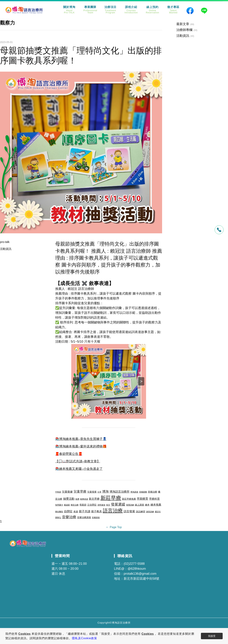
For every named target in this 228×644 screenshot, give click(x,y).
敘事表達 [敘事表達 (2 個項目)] (84, 499)
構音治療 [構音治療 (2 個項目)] (75, 505)
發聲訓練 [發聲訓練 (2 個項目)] (130, 505)
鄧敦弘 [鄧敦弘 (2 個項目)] (58, 517)
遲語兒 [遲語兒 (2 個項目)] (158, 512)
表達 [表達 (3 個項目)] (76, 512)
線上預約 (153, 10)
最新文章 (183, 24)
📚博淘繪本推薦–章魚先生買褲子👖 (81, 439)
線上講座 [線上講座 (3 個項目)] (139, 505)
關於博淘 (69, 10)
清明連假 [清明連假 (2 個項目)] (101, 505)
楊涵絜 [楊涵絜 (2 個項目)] (67, 505)
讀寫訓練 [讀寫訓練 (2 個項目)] (150, 512)
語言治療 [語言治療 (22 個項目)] (113, 511)
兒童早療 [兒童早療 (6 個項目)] (80, 492)
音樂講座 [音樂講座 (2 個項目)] (96, 517)
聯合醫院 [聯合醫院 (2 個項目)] (59, 512)
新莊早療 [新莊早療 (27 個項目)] (111, 498)
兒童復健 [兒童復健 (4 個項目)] (67, 492)
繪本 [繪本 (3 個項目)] (147, 505)
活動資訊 (6, 249)
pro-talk (5, 242)
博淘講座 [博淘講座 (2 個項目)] (134, 492)
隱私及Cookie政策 (85, 638)
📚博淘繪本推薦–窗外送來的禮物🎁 (81, 446)
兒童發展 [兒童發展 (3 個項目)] (92, 492)
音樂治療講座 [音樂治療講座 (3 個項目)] (84, 517)
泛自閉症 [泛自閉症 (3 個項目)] (92, 505)
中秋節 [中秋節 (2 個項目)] (58, 492)
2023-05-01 (6, 42)
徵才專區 (173, 10)
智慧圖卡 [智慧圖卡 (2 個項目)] (59, 505)
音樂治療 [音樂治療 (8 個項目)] (69, 517)
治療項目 (110, 10)
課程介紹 (131, 10)
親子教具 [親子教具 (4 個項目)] (97, 511)
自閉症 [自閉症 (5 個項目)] (68, 511)
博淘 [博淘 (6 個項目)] (105, 492)
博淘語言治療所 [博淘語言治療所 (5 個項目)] (120, 492)
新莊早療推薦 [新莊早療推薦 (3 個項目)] (129, 499)
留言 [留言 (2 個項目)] (108, 505)
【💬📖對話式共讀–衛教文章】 (78, 461)
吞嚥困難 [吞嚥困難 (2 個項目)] (143, 492)
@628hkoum (137, 569)
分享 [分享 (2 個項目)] (99, 492)
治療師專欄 (184, 30)
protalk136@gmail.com (140, 574)
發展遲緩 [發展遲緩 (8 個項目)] (118, 504)
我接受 (212, 636)
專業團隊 (90, 10)
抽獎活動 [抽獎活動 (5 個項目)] (69, 499)
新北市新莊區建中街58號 (141, 579)
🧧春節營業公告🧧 (69, 454)
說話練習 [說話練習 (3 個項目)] (141, 512)
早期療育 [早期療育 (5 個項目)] (142, 499)
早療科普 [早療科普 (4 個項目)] (154, 499)
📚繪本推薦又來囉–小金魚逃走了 (79, 469)
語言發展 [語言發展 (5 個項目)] (129, 511)
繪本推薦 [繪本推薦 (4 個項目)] (156, 505)
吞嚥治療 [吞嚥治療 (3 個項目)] (152, 492)
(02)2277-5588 (134, 564)
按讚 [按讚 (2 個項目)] (77, 499)
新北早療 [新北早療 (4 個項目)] (94, 499)
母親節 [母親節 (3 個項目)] (83, 505)
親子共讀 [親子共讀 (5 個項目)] (85, 511)
